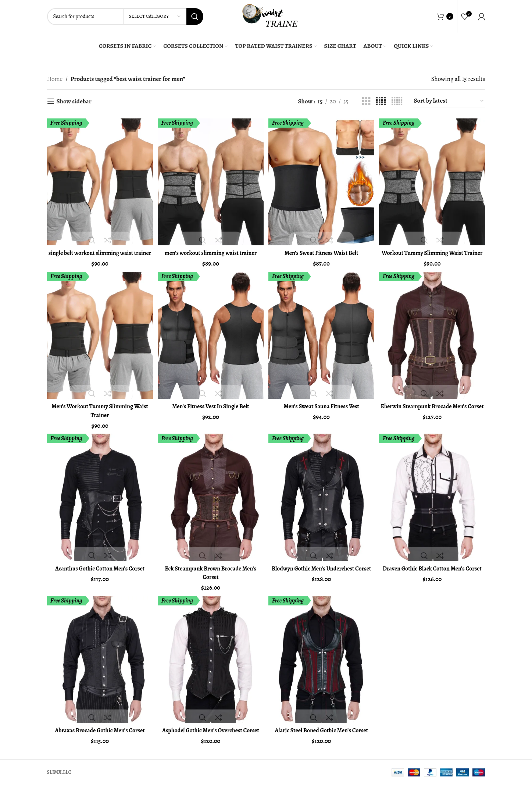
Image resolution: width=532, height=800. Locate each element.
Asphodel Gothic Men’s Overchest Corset (210, 742)
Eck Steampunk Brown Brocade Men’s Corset (210, 580)
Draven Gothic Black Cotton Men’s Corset (433, 580)
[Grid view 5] (397, 101)
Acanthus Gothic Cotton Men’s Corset (99, 575)
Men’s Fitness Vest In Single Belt (210, 413)
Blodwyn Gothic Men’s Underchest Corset (322, 580)
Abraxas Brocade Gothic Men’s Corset (99, 738)
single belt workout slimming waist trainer (99, 255)
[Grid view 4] (381, 101)
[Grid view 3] (366, 101)
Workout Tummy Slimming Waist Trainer (433, 255)
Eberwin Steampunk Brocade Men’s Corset (433, 417)
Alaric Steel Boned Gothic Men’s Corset (322, 738)
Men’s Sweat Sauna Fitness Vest (322, 413)
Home (55, 79)
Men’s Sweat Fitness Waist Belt (322, 251)
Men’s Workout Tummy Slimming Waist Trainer (99, 417)
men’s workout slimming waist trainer (210, 251)
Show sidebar (74, 101)
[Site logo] (270, 16)
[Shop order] (449, 101)
